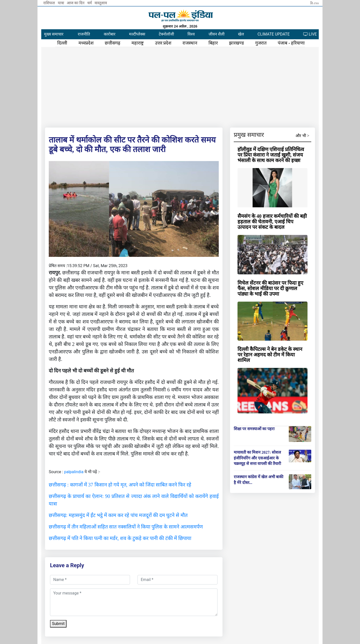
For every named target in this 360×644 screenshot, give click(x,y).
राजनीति (84, 34)
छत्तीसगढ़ (112, 43)
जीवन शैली (216, 34)
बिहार (213, 43)
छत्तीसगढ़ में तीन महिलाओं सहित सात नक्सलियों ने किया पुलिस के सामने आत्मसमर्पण (126, 527)
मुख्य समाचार (54, 34)
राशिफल (49, 3)
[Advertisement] (180, 86)
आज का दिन (76, 3)
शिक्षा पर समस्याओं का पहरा (254, 429)
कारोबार (110, 34)
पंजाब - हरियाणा (291, 43)
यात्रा (61, 3)
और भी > (302, 136)
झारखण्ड (236, 43)
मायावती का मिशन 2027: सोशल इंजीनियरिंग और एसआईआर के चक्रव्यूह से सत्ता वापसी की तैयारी (257, 458)
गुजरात (261, 43)
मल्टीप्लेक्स (137, 34)
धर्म (90, 3)
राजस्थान (190, 43)
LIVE (310, 34)
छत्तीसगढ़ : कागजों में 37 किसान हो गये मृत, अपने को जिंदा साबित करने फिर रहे (120, 485)
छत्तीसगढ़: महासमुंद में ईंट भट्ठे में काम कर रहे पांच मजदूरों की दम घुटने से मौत (118, 515)
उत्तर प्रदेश (163, 43)
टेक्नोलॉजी (166, 34)
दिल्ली (62, 43)
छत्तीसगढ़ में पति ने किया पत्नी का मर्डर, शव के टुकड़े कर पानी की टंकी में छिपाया (120, 538)
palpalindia (74, 472)
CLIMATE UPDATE (273, 34)
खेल (241, 34)
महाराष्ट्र (138, 43)
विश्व (191, 34)
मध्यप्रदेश (86, 43)
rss (314, 3)
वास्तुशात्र (101, 3)
